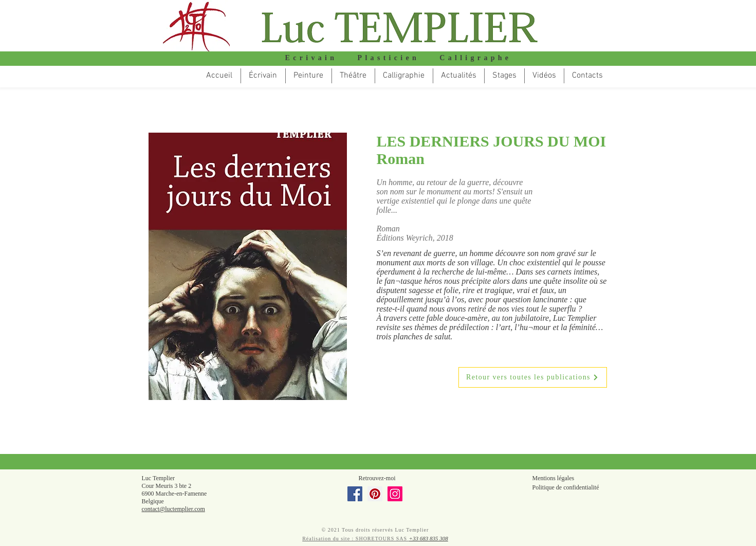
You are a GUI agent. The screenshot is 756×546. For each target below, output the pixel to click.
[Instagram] (395, 494)
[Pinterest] (375, 494)
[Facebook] (355, 494)
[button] (353, 76)
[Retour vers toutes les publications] (533, 377)
